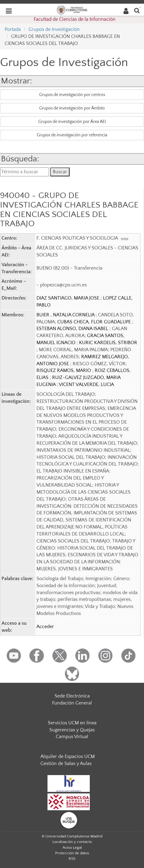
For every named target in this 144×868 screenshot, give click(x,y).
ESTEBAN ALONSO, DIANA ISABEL (73, 329)
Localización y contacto (72, 842)
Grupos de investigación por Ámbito (72, 108)
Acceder (45, 627)
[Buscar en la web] (137, 10)
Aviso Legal (72, 848)
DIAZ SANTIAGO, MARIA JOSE (68, 298)
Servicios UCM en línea (72, 723)
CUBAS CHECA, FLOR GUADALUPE (95, 322)
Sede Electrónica (72, 696)
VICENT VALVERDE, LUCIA (86, 384)
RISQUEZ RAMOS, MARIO (64, 370)
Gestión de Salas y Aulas (66, 763)
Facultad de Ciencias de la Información (75, 19)
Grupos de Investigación (54, 29)
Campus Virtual (72, 737)
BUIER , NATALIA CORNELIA (66, 315)
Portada (13, 29)
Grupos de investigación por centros (72, 95)
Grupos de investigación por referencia (72, 135)
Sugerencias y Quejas (72, 730)
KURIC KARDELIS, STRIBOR (108, 343)
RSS (72, 859)
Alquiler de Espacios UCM (68, 756)
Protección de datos (72, 853)
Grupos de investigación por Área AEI (72, 122)
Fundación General (72, 703)
